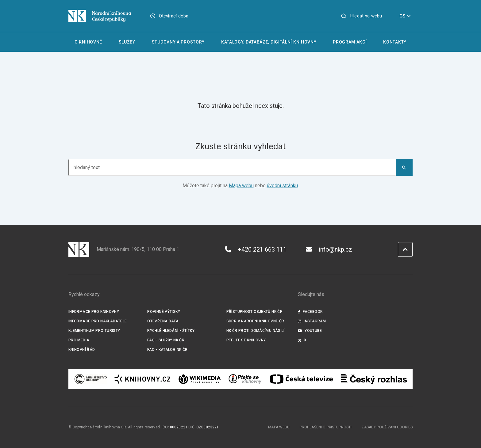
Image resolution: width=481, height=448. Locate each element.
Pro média (79, 340)
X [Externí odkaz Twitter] (302, 340)
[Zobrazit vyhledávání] (361, 16)
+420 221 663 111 (256, 249)
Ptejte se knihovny (246, 340)
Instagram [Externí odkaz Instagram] (312, 321)
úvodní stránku (282, 186)
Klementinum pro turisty (94, 331)
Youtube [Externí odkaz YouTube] (310, 331)
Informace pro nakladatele (98, 321)
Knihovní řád (82, 350)
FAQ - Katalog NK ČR (167, 350)
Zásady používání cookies (387, 427)
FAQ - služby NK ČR (166, 340)
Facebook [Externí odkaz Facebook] (310, 312)
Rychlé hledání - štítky (171, 331)
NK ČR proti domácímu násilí (256, 331)
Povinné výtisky (164, 312)
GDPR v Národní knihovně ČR (255, 321)
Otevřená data (163, 321)
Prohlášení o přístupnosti (326, 427)
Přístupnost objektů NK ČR (254, 312)
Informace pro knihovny (94, 312)
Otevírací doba (174, 16)
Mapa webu (241, 186)
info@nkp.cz (329, 249)
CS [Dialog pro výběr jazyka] (406, 16)
